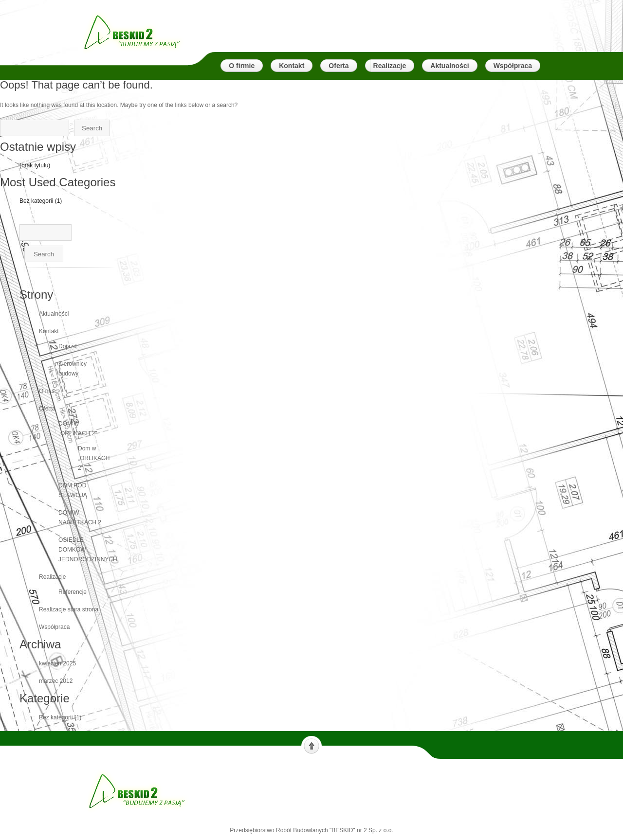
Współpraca (54, 627)
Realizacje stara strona (69, 609)
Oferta (47, 409)
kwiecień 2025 (57, 663)
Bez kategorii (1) (41, 201)
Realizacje (52, 577)
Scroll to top (311, 745)
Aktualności (54, 314)
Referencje (73, 592)
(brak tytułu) (35, 165)
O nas (47, 391)
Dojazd (67, 346)
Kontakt (49, 331)
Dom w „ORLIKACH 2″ (94, 458)
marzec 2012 (56, 681)
